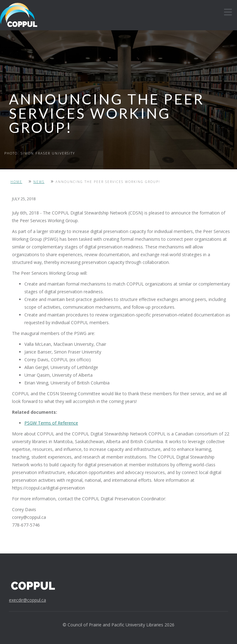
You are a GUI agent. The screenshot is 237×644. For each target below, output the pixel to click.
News (39, 182)
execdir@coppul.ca (27, 600)
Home (16, 182)
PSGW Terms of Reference (51, 423)
